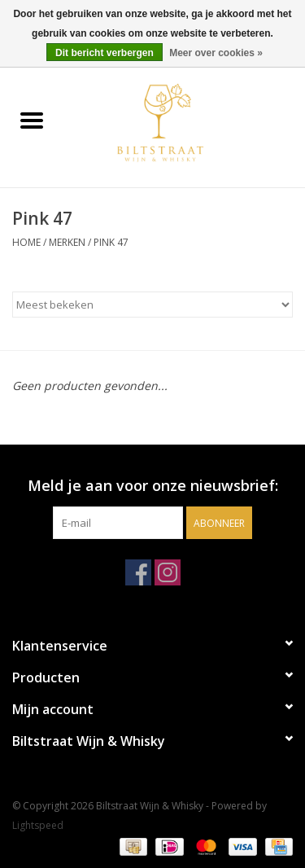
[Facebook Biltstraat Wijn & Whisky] (138, 572)
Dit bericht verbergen (105, 53)
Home (26, 242)
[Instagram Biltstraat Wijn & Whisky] (168, 572)
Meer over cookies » (216, 53)
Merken (67, 242)
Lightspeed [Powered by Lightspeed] (38, 825)
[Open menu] (32, 120)
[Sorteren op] (152, 305)
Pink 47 (111, 242)
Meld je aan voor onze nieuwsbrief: (153, 486)
